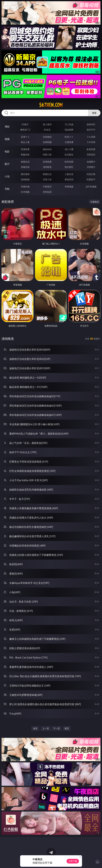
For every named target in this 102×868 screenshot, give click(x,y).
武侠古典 (91, 174)
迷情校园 (25, 179)
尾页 (67, 728)
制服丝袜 (25, 155)
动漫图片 (91, 162)
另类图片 (91, 167)
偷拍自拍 (47, 149)
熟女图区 (69, 167)
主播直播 (69, 142)
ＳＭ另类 (91, 142)
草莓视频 (69, 187)
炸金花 (47, 130)
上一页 (46, 728)
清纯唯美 (47, 167)
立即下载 (73, 861)
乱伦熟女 (69, 155)
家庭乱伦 (47, 174)
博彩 (7, 127)
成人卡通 (69, 149)
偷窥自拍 (25, 162)
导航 (7, 189)
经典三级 (47, 155)
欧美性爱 (91, 149)
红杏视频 (25, 192)
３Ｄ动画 (91, 137)
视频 (7, 139)
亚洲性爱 (25, 149)
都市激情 (25, 174)
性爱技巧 (91, 179)
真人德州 (47, 124)
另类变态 (91, 155)
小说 (7, 176)
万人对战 (69, 124)
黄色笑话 (69, 179)
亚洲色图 (47, 162)
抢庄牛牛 (91, 130)
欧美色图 (69, 162)
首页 (35, 728)
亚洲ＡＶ (25, 137)
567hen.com (51, 105)
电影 (7, 151)
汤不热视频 (91, 187)
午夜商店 (47, 187)
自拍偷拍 (47, 137)
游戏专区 (91, 124)
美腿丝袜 (25, 167)
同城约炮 (25, 187)
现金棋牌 (69, 130)
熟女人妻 (25, 142)
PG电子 (25, 124)
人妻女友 (69, 174)
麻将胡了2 (25, 130)
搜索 (94, 113)
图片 (7, 164)
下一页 (56, 728)
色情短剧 (47, 192)
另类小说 (47, 179)
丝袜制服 (47, 142)
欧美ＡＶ (69, 137)
